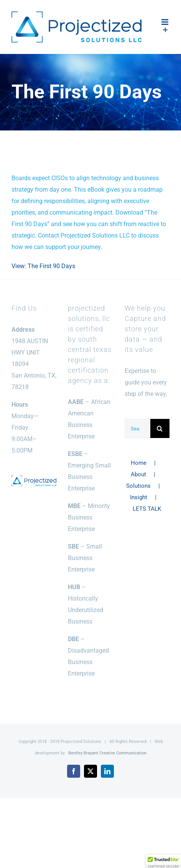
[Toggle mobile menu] (165, 22)
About (138, 474)
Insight (139, 497)
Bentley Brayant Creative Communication (107, 753)
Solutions (138, 486)
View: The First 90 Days (43, 266)
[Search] (160, 428)
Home (139, 463)
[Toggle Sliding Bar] (165, 30)
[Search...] (137, 428)
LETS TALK (147, 509)
